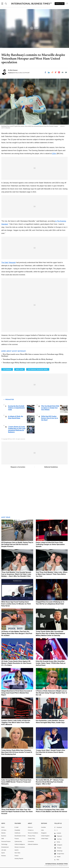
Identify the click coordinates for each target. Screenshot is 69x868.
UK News (4, 830)
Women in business (20, 847)
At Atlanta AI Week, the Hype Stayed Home (16, 417)
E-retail (16, 827)
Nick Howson (14, 70)
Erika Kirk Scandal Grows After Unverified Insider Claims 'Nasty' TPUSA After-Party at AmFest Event (51, 663)
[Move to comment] (66, 72)
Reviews (4, 856)
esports (17, 850)
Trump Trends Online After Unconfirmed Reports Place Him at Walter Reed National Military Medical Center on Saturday (50, 633)
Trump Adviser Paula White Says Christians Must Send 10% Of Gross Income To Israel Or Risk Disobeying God (17, 752)
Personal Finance (6, 841)
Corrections (31, 841)
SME (3, 839)
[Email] (63, 72)
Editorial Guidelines (51, 467)
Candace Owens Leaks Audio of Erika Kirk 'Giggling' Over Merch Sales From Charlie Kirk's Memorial (16, 723)
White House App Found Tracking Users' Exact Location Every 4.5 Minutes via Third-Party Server (16, 604)
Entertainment (5, 847)
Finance (17, 839)
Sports (3, 853)
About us (30, 827)
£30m (54, 154)
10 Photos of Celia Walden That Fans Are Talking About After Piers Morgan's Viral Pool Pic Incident (17, 633)
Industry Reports (19, 859)
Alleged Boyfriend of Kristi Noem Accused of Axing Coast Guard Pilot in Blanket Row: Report (17, 693)
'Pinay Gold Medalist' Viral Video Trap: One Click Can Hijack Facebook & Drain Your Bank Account (17, 812)
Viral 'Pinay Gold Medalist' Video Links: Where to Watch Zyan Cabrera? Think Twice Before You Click (52, 574)
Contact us (31, 830)
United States (45, 839)
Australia (43, 827)
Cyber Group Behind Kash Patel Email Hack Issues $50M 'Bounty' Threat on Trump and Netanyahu (16, 782)
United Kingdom (45, 836)
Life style (4, 850)
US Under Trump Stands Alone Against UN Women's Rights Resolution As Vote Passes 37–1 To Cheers (16, 663)
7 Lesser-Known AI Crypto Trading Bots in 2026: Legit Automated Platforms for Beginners (17, 429)
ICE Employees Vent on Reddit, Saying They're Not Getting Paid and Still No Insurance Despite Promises (17, 544)
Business (4, 836)
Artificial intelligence (20, 844)
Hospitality (17, 830)
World (3, 827)
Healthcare (17, 833)
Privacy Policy (31, 836)
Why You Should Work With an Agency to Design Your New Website (50, 408)
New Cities (17, 853)
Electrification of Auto (20, 836)
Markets (3, 833)
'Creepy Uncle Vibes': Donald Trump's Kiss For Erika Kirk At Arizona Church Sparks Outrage (50, 752)
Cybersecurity (18, 841)
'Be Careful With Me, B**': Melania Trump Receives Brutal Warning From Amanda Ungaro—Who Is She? (50, 782)
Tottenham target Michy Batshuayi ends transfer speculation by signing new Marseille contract (35, 363)
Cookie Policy (31, 839)
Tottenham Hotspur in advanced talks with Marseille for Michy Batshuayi (28, 359)
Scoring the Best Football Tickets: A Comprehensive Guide (16, 408)
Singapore (44, 833)
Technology (4, 844)
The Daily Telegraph (9, 263)
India (42, 830)
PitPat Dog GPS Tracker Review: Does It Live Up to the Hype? (50, 418)
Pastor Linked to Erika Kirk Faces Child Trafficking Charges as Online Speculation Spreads (50, 544)
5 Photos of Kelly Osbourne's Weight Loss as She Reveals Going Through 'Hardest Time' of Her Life (51, 693)
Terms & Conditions (33, 833)
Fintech (17, 856)
